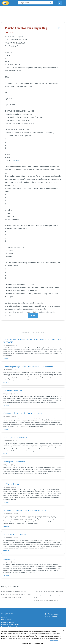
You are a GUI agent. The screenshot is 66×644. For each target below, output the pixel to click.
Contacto (4, 617)
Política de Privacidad (8, 622)
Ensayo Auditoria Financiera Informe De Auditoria (16, 594)
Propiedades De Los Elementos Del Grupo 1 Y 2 (16, 591)
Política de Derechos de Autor (10, 625)
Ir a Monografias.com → (53, 614)
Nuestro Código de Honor (9, 629)
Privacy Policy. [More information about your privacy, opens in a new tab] (54, 643)
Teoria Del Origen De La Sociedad (12, 597)
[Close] (63, 633)
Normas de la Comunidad (9, 627)
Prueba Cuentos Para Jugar (22, 8)
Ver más (33, 316)
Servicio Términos (7, 620)
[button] (59, 30)
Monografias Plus (7, 8)
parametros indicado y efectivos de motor (46, 600)
